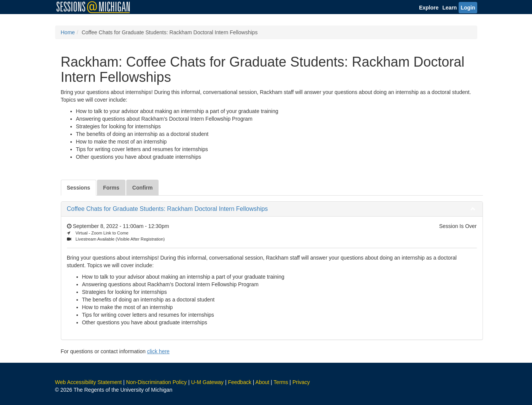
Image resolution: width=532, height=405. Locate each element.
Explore (429, 8)
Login (468, 8)
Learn (449, 8)
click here (158, 351)
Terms (281, 382)
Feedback (239, 382)
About (263, 382)
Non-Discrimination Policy (157, 382)
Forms (111, 188)
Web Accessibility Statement (89, 382)
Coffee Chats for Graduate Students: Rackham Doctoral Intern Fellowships (168, 209)
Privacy (301, 382)
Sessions (79, 188)
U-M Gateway (207, 382)
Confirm (143, 188)
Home (68, 32)
